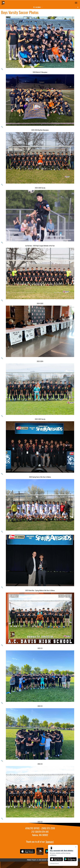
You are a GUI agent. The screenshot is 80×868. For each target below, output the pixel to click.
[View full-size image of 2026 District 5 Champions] (40, 43)
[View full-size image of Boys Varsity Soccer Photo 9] (40, 506)
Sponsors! (50, 842)
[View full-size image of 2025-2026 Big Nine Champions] (40, 101)
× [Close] (76, 847)
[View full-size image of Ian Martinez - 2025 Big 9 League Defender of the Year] (40, 217)
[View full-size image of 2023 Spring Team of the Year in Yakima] (40, 448)
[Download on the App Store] (56, 859)
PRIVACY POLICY (32, 860)
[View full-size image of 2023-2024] (40, 332)
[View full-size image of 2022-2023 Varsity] (40, 390)
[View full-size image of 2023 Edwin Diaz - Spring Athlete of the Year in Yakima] (40, 562)
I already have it (54, 863)
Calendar (38, 7)
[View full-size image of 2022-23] (40, 619)
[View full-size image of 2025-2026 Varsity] (40, 159)
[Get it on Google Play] (70, 859)
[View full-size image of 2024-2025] (40, 275)
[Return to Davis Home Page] (3, 3)
